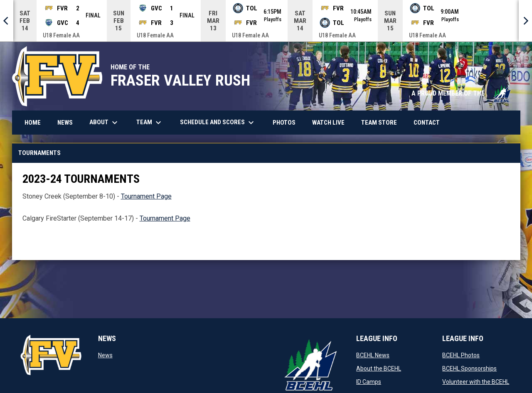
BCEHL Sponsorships (469, 368)
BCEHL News (373, 355)
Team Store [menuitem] (382, 122)
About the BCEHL (379, 368)
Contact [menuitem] (427, 122)
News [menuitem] (65, 122)
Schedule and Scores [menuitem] (221, 122)
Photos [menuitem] (287, 122)
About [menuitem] (105, 122)
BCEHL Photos (461, 355)
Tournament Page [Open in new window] (146, 196)
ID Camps (369, 381)
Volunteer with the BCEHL (476, 381)
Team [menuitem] (150, 122)
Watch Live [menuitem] (331, 122)
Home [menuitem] (33, 122)
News (105, 355)
